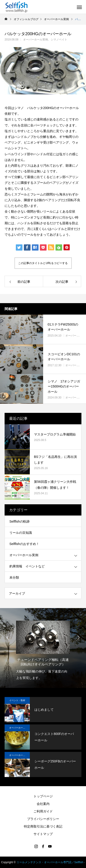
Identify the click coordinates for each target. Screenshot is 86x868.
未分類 (14, 577)
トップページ (43, 796)
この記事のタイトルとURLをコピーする (43, 263)
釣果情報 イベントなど (27, 566)
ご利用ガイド (43, 811)
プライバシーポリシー (43, 819)
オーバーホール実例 (36, 40)
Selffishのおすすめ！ (24, 544)
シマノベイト (59, 40)
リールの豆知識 (21, 533)
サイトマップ (43, 834)
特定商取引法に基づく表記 (43, 826)
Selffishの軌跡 (19, 521)
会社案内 (43, 804)
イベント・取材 (17, 700)
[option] (43, 649)
